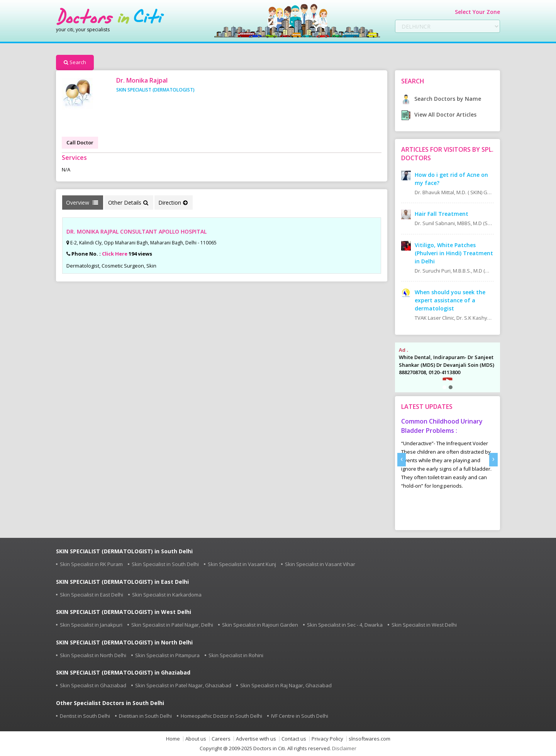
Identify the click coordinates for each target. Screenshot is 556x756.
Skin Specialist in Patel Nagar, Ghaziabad (183, 685)
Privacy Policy (327, 739)
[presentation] (402, 460)
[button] (444, 387)
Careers (221, 739)
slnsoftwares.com (370, 739)
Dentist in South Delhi (85, 716)
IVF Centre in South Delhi (300, 716)
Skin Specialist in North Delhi (93, 655)
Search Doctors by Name (441, 99)
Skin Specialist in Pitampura (167, 655)
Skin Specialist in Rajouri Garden (260, 625)
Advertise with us (256, 739)
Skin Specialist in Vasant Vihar (320, 564)
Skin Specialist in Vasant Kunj (242, 564)
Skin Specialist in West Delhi (424, 625)
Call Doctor (80, 142)
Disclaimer (344, 748)
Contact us (294, 739)
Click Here (115, 254)
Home (173, 739)
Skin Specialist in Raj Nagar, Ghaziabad (286, 685)
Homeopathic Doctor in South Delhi (221, 716)
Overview (82, 203)
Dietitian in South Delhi (145, 716)
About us (196, 739)
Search (75, 62)
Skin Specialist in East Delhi (92, 595)
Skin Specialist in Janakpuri (91, 625)
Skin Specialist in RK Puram (91, 564)
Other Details (128, 203)
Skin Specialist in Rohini (236, 655)
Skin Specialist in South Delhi (165, 564)
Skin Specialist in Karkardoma (167, 595)
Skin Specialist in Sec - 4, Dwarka (345, 625)
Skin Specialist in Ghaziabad (93, 685)
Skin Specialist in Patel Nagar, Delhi (172, 625)
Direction (173, 203)
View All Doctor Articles (439, 114)
